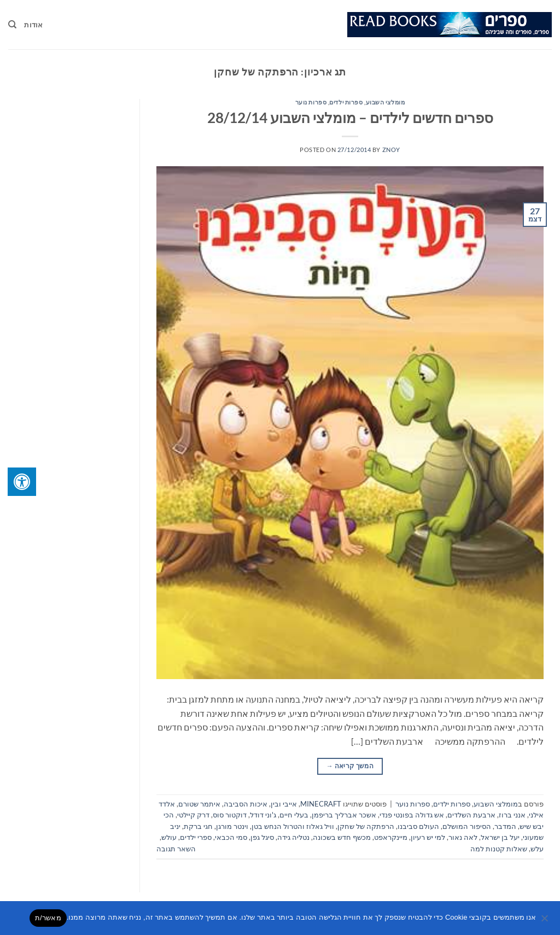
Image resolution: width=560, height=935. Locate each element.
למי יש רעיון (428, 837)
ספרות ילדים (346, 102)
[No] (545, 921)
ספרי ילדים (196, 837)
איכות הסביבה (246, 804)
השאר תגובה (176, 849)
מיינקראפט (391, 837)
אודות (33, 25)
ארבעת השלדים (471, 815)
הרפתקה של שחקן (366, 826)
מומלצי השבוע (386, 102)
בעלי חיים (294, 815)
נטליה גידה (293, 837)
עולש (169, 837)
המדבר (505, 826)
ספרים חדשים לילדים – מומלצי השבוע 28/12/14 (350, 118)
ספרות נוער (311, 102)
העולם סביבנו (418, 826)
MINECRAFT (321, 804)
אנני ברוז (512, 815)
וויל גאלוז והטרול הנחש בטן (293, 826)
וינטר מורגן (232, 826)
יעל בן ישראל (500, 837)
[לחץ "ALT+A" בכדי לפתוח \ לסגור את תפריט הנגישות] (22, 482)
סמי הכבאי (231, 837)
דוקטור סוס (230, 815)
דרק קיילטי (193, 815)
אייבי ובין (284, 804)
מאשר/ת (48, 918)
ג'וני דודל (263, 815)
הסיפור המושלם (467, 826)
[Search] (12, 25)
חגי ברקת (198, 826)
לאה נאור (463, 837)
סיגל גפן (262, 837)
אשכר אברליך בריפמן (344, 815)
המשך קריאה (350, 766)
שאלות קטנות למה (499, 849)
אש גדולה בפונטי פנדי (412, 815)
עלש (537, 849)
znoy (391, 150)
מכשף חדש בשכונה (342, 837)
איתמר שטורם (199, 804)
